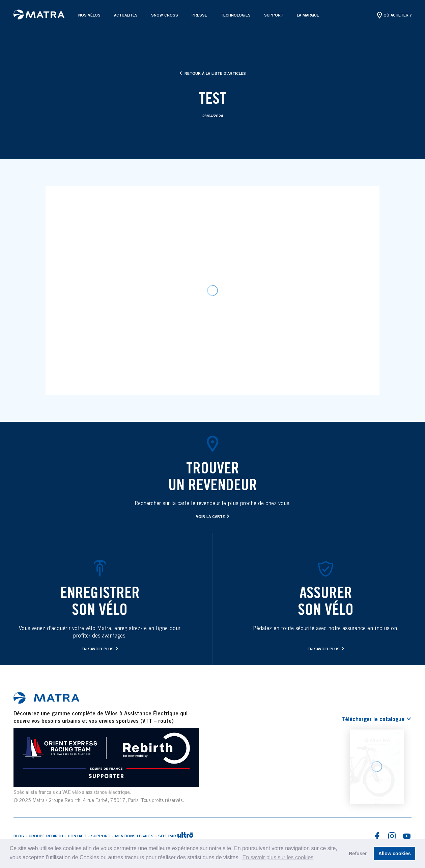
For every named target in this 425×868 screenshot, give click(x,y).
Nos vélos (89, 15)
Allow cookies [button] (395, 854)
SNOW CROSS (165, 15)
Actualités (126, 15)
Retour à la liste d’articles (213, 73)
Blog (19, 836)
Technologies (236, 15)
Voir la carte (210, 516)
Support (274, 15)
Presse (199, 15)
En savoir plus (98, 649)
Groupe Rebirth (46, 836)
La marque (308, 15)
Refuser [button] (358, 854)
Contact (77, 836)
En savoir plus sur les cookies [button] (278, 857)
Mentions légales (134, 836)
